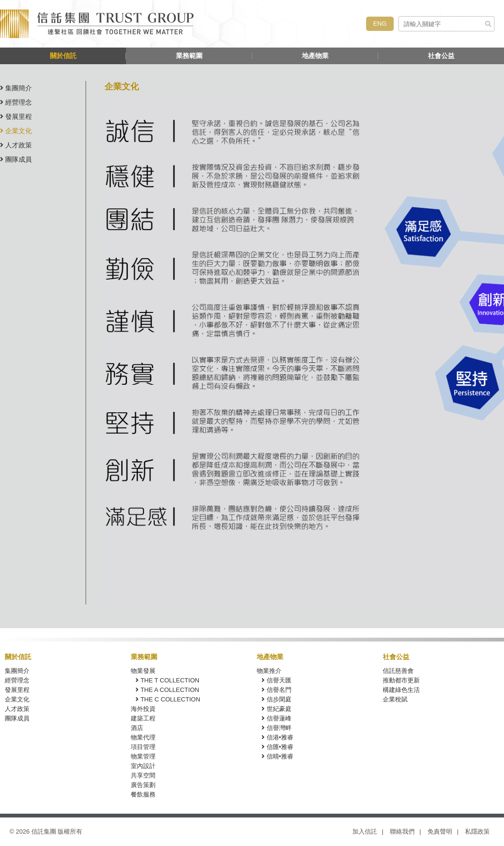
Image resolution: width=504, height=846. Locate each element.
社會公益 (441, 56)
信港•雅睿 (277, 737)
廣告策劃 (143, 785)
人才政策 (16, 145)
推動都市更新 (401, 680)
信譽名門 (276, 690)
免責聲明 (440, 831)
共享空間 (143, 775)
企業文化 (16, 131)
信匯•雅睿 (277, 747)
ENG (380, 24)
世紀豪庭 (276, 709)
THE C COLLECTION (168, 699)
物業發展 (143, 671)
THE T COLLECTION (167, 680)
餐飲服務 (143, 794)
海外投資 (143, 709)
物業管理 (143, 756)
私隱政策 (477, 831)
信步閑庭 (276, 699)
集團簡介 (16, 88)
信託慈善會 (398, 671)
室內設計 (143, 766)
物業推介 (269, 671)
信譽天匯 (276, 680)
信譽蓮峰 (276, 718)
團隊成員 (16, 159)
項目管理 (143, 747)
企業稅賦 (395, 699)
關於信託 (63, 56)
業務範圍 (189, 56)
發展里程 (16, 117)
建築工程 (143, 718)
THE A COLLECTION (167, 690)
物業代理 (143, 737)
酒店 (137, 728)
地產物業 (315, 56)
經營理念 (16, 102)
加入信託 (365, 831)
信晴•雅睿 (277, 756)
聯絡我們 (402, 831)
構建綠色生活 (401, 690)
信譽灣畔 (276, 728)
